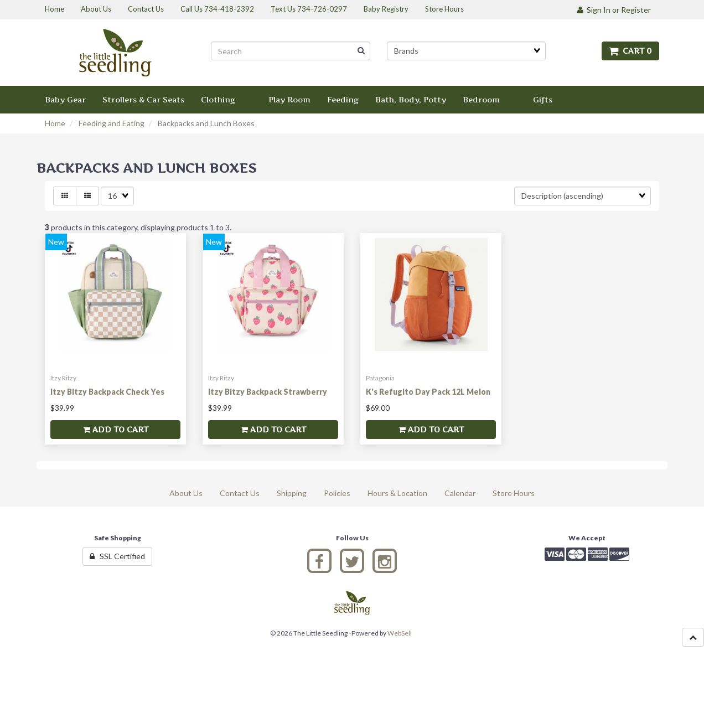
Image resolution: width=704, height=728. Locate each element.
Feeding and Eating (112, 123)
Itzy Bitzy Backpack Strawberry (268, 392)
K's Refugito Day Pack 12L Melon (428, 392)
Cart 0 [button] (630, 51)
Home (55, 123)
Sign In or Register (614, 10)
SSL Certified (117, 556)
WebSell (400, 633)
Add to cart (116, 429)
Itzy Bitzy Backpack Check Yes (107, 392)
